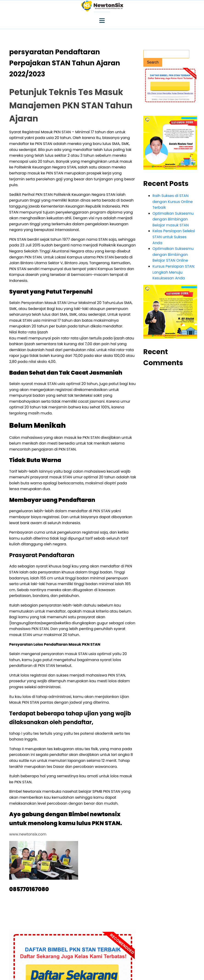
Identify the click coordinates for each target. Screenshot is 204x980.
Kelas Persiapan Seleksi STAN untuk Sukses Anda (174, 237)
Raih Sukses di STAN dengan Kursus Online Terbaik (173, 202)
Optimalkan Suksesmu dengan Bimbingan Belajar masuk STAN (173, 219)
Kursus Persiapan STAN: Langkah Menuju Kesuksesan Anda (174, 272)
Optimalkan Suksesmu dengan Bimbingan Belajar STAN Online (173, 254)
